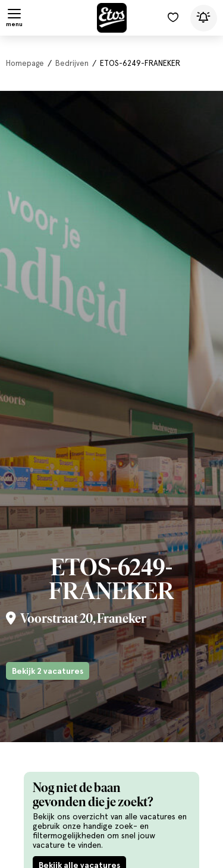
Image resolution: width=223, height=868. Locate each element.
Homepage (25, 63)
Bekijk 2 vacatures (48, 671)
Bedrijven (72, 63)
